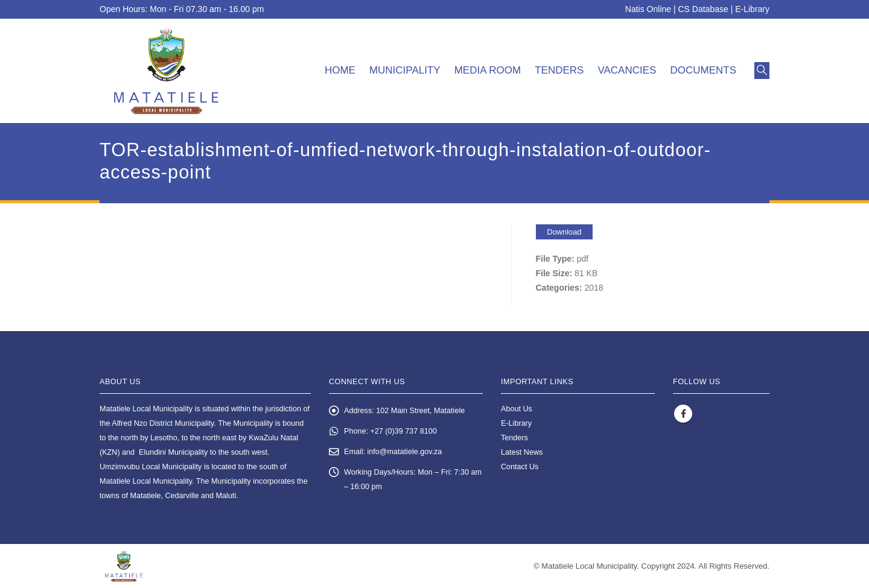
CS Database (703, 9)
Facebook (683, 414)
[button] (762, 71)
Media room (488, 70)
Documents (703, 70)
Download (565, 232)
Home (340, 70)
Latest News (522, 452)
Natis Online (648, 9)
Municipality (405, 70)
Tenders (559, 70)
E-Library (752, 9)
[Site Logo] (166, 71)
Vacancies (627, 70)
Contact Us (520, 467)
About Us (517, 409)
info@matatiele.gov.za (405, 452)
